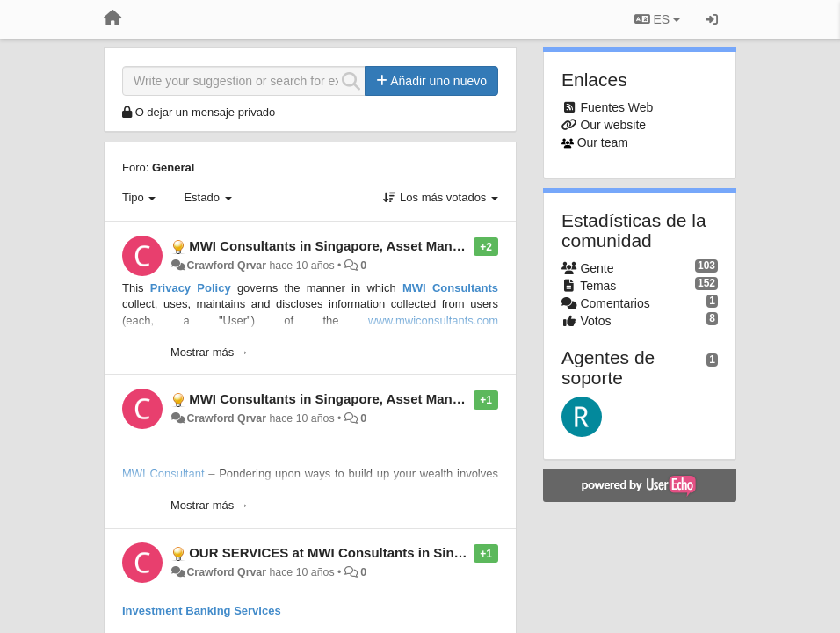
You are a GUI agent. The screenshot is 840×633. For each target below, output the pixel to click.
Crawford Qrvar (226, 266)
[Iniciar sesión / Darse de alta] (712, 19)
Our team (603, 142)
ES (657, 19)
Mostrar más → (210, 352)
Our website (613, 125)
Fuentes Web (616, 107)
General (173, 167)
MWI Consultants (450, 288)
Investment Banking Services (202, 611)
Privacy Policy (191, 288)
